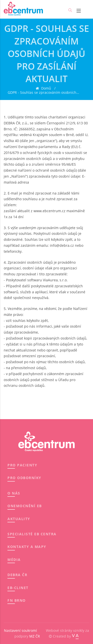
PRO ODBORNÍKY (24, 478)
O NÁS (14, 493)
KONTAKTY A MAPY (27, 547)
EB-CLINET (18, 588)
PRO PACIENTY (22, 465)
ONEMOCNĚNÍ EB (25, 506)
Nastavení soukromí (20, 630)
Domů (46, 88)
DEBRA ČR (17, 575)
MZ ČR (35, 636)
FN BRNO (17, 600)
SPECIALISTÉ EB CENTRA (32, 534)
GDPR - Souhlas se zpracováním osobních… (43, 93)
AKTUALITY (19, 519)
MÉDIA (14, 560)
